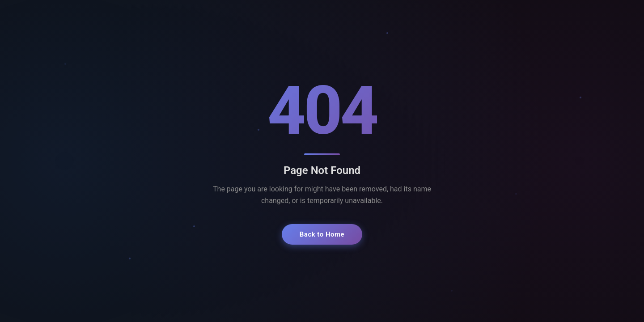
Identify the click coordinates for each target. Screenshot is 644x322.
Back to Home (322, 234)
